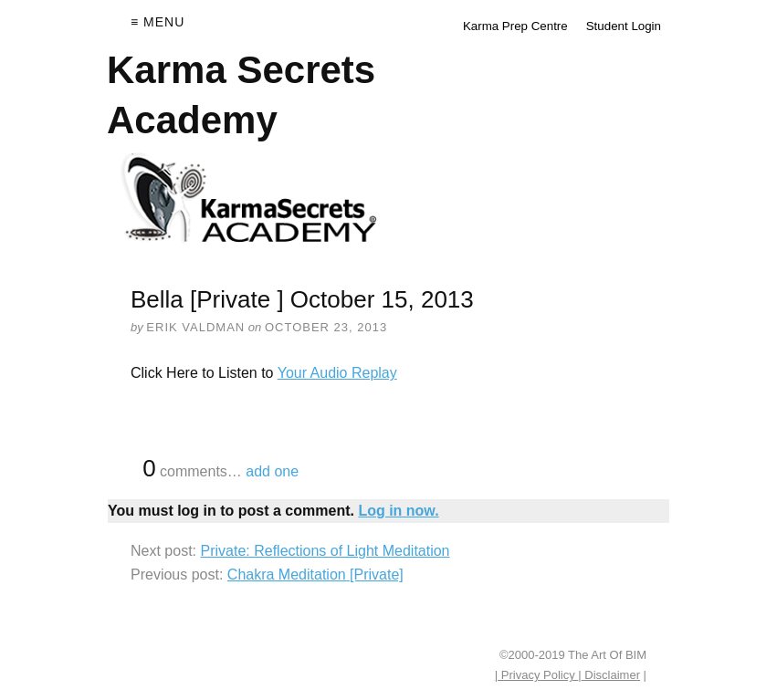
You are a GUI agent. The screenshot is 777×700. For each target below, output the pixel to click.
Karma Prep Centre (515, 26)
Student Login (624, 26)
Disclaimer (611, 675)
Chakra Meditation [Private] (315, 575)
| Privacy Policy (537, 675)
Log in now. (398, 511)
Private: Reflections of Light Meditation (325, 551)
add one (272, 471)
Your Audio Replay (337, 373)
